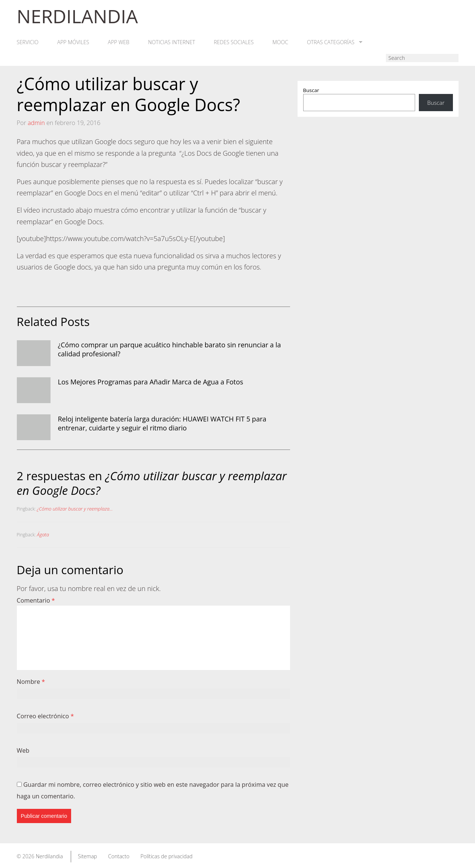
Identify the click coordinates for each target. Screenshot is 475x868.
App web (118, 42)
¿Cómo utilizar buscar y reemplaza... (75, 509)
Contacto (119, 856)
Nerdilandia (49, 856)
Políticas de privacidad (166, 856)
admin (36, 123)
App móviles (73, 42)
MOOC (280, 42)
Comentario (36, 600)
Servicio (28, 42)
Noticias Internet (172, 42)
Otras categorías (335, 42)
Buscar (311, 90)
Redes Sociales (234, 42)
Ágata (43, 534)
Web (23, 750)
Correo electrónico (45, 716)
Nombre (31, 682)
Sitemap (87, 856)
